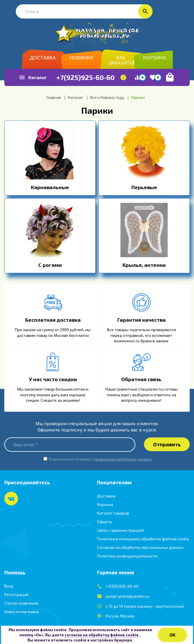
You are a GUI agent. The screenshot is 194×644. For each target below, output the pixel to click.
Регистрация (16, 594)
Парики (97, 110)
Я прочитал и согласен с (100, 459)
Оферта (104, 522)
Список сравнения (21, 603)
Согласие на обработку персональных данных (140, 547)
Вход (9, 586)
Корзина (105, 504)
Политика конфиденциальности (127, 556)
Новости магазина (22, 612)
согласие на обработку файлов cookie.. (103, 635)
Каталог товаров (113, 513)
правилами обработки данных (123, 459)
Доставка (106, 496)
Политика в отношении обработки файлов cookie (143, 539)
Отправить (167, 444)
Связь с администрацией (120, 530)
